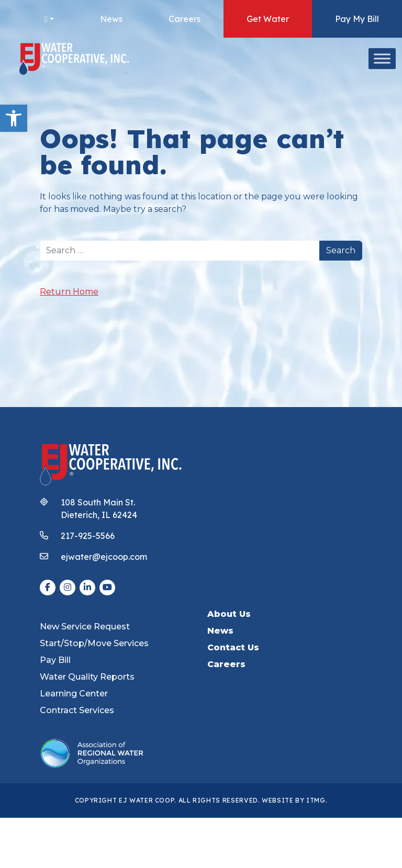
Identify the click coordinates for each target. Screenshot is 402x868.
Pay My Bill (357, 19)
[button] (14, 118)
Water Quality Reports (87, 677)
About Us (229, 614)
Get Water (268, 19)
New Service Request (85, 627)
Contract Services (77, 710)
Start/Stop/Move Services (94, 643)
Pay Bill (55, 660)
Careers (185, 19)
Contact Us (233, 647)
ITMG (316, 800)
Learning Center (74, 694)
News (111, 19)
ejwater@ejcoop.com (104, 557)
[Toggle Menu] (382, 58)
